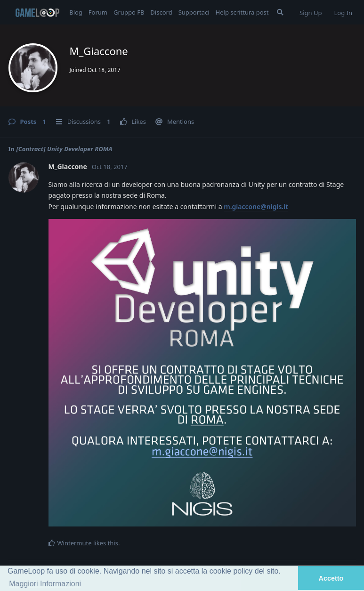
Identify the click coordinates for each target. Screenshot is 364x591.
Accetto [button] (331, 578)
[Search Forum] (280, 12)
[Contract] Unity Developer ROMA (64, 149)
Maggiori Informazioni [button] (45, 584)
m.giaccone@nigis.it (256, 206)
